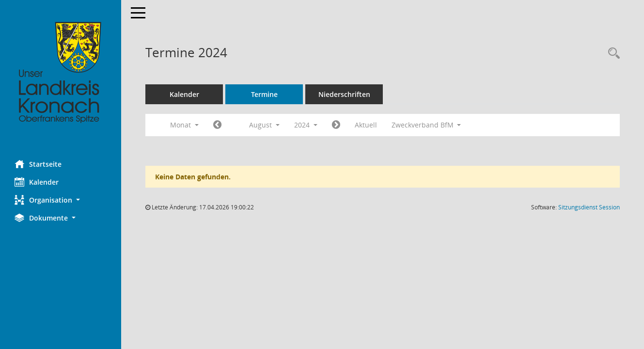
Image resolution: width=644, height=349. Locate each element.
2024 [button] (306, 125)
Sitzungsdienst (589, 207)
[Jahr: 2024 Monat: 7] (217, 125)
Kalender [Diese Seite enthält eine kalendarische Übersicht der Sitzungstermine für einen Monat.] (37, 182)
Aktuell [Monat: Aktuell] (366, 125)
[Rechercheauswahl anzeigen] (612, 54)
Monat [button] (184, 125)
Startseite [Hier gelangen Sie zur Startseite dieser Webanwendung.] (38, 164)
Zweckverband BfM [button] (426, 125)
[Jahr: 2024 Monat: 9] (336, 125)
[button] (61, 200)
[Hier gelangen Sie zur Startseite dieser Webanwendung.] (61, 73)
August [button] (264, 125)
